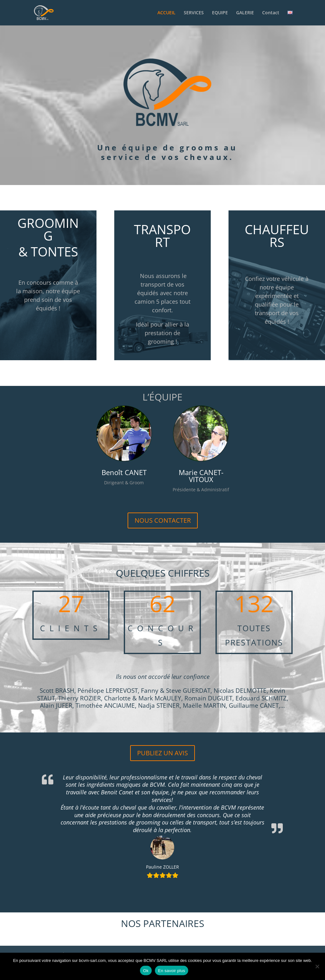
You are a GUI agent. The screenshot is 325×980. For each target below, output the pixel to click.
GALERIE (245, 13)
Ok (146, 971)
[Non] (317, 966)
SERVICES (194, 13)
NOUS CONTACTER (163, 520)
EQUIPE (220, 13)
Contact (271, 13)
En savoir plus (172, 971)
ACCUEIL (166, 13)
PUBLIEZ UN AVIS (162, 753)
